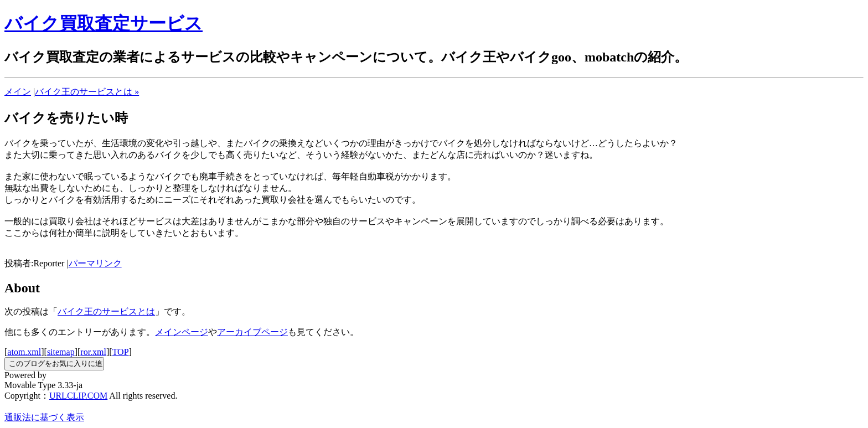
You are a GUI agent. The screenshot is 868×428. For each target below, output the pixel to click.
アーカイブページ (252, 332)
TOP (121, 352)
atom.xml (24, 352)
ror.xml (93, 352)
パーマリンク (95, 263)
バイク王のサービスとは (106, 311)
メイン (18, 92)
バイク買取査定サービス (104, 23)
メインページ (182, 332)
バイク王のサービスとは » (87, 92)
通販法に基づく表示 (44, 417)
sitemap (61, 352)
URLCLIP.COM (78, 396)
